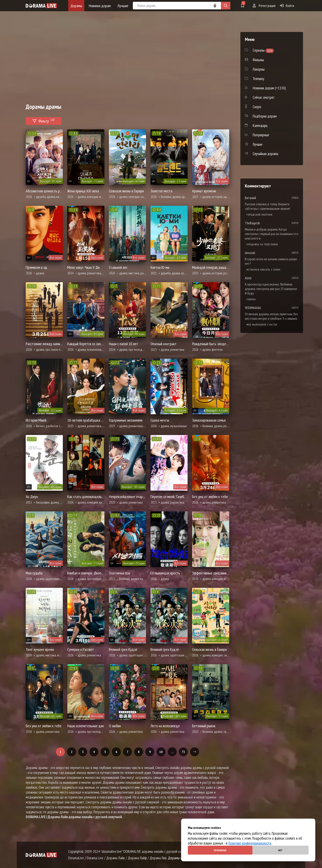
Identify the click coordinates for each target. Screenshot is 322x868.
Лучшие (123, 6)
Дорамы (76, 6)
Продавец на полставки (262, 244)
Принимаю (220, 850)
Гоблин (251, 299)
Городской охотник (260, 215)
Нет (280, 850)
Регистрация (264, 6)
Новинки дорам (100, 6)
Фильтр (44, 120)
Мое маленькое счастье (262, 325)
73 (183, 752)
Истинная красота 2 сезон (263, 270)
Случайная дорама (265, 154)
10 (161, 752)
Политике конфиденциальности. (250, 843)
